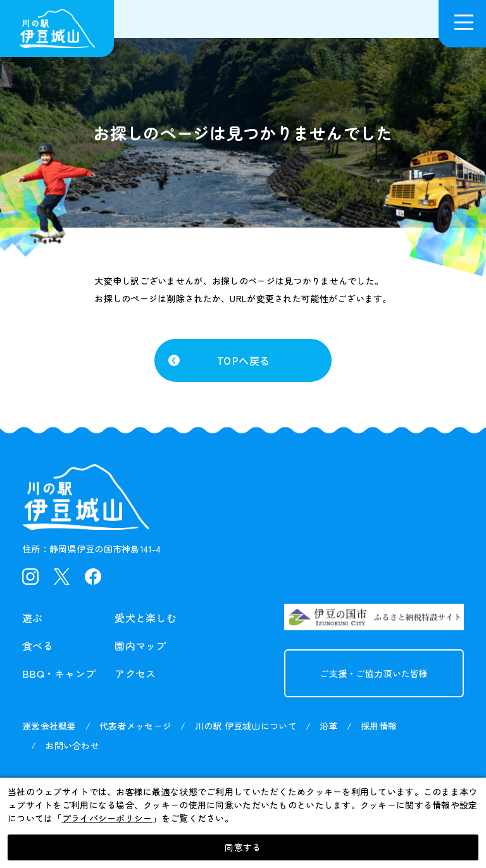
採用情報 (379, 726)
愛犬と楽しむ (146, 618)
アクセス (135, 673)
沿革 (329, 726)
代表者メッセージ (135, 726)
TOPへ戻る (243, 360)
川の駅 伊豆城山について (246, 726)
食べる (38, 645)
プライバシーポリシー (107, 818)
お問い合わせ (72, 745)
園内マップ (140, 645)
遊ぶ (33, 618)
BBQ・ (59, 673)
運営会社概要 (49, 726)
